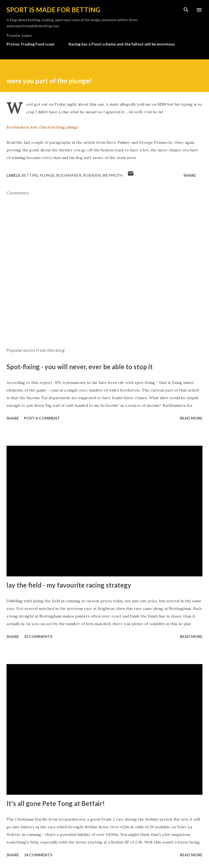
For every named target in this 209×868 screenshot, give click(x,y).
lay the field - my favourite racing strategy (69, 585)
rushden (92, 175)
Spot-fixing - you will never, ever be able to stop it (80, 367)
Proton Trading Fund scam (30, 44)
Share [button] (190, 175)
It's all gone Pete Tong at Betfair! (56, 803)
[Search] (186, 10)
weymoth (112, 175)
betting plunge (38, 175)
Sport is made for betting (53, 10)
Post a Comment (42, 418)
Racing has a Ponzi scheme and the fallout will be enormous (122, 44)
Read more (191, 418)
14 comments (38, 855)
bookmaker (69, 175)
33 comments (38, 636)
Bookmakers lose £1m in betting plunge (43, 127)
